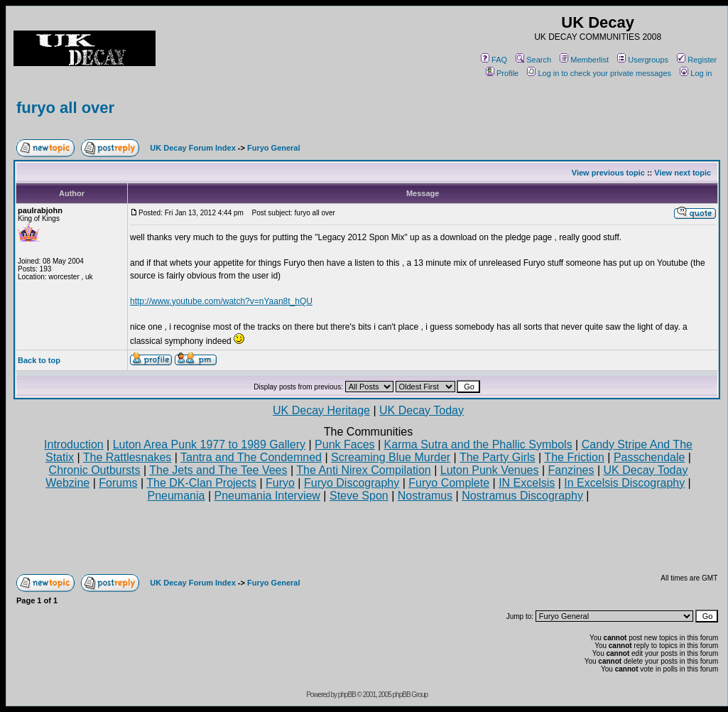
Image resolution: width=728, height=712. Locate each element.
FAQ (494, 60)
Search (533, 60)
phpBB (347, 695)
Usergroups (643, 60)
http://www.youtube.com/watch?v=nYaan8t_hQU (221, 301)
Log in (696, 73)
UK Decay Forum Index (192, 148)
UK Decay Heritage (321, 410)
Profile (502, 73)
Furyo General (274, 148)
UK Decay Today (422, 410)
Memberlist (584, 60)
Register (697, 60)
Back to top (39, 360)
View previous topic (608, 173)
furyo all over (65, 108)
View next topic (683, 173)
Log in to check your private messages (599, 73)
